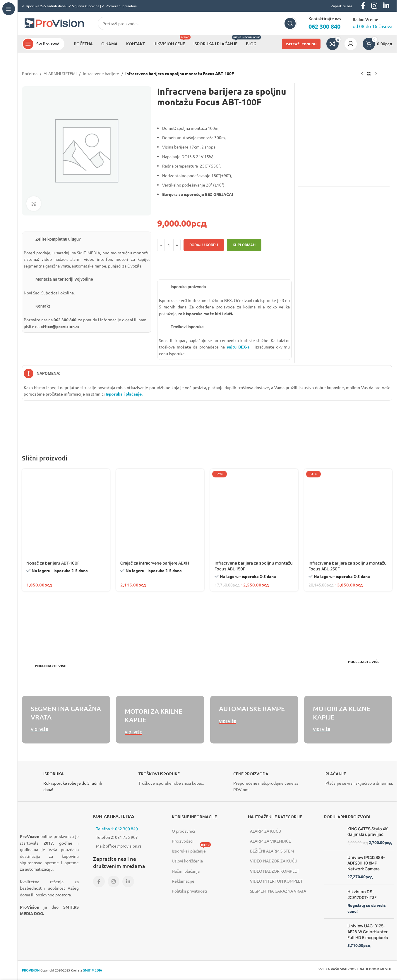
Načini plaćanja (186, 871)
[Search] (197, 23)
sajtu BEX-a (238, 347)
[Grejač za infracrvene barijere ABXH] (160, 513)
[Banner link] (113, 647)
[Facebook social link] (99, 881)
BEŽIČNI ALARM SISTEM (272, 851)
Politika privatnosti (190, 891)
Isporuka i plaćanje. (124, 394)
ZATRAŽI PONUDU (301, 44)
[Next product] (376, 74)
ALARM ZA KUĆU (266, 831)
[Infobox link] (65, 782)
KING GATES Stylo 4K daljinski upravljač (368, 832)
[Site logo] (54, 23)
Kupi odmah (244, 245)
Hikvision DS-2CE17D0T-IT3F (362, 894)
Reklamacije (183, 881)
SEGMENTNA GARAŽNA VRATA (278, 891)
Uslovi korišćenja (187, 861)
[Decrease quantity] (161, 245)
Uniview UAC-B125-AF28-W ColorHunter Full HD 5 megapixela (368, 931)
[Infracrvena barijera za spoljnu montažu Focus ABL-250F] (348, 513)
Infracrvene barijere (101, 73)
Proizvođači (183, 841)
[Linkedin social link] (128, 881)
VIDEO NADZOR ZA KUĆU (274, 861)
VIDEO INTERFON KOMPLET (276, 881)
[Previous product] (362, 74)
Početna (30, 73)
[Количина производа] (169, 245)
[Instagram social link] (114, 881)
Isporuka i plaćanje (191, 850)
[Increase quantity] (177, 245)
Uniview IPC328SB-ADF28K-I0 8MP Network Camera (366, 863)
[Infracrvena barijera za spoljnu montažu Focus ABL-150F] (254, 513)
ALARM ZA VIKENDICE (270, 841)
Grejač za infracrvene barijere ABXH (155, 563)
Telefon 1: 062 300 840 (117, 829)
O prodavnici (184, 831)
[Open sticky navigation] (43, 44)
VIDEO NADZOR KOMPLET (275, 871)
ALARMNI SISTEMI (60, 73)
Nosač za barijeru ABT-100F (53, 563)
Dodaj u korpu (204, 245)
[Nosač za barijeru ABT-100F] (66, 513)
